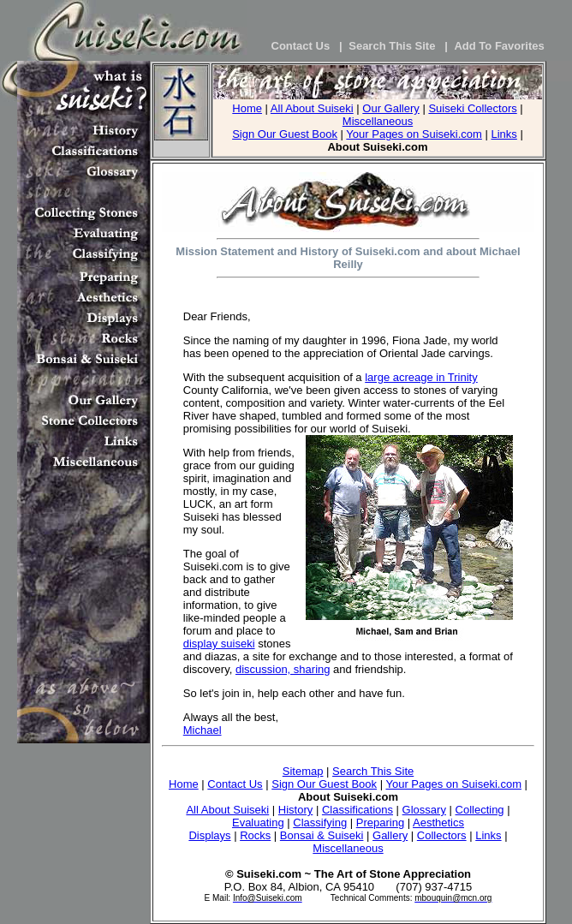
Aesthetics (438, 823)
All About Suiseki (312, 108)
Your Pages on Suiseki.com (414, 134)
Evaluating (258, 823)
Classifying (320, 823)
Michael (203, 730)
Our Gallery (390, 108)
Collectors (442, 835)
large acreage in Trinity (421, 377)
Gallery (390, 835)
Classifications (357, 810)
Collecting (480, 810)
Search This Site (373, 771)
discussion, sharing (283, 669)
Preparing (380, 823)
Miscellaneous (378, 121)
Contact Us (235, 784)
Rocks (255, 835)
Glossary (424, 810)
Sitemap (303, 771)
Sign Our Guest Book (285, 134)
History (295, 810)
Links (503, 134)
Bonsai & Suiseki (322, 835)
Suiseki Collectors (472, 108)
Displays (209, 835)
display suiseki (219, 644)
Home (247, 108)
